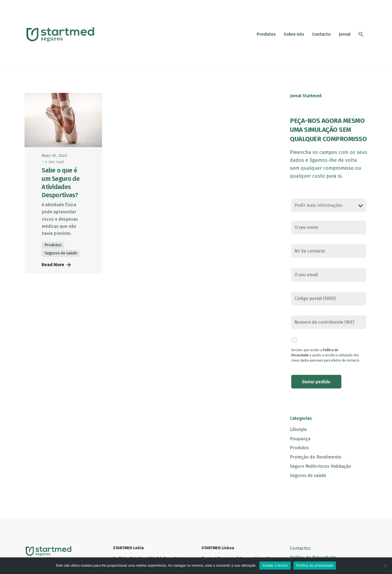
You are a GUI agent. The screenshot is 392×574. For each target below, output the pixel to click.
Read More (57, 265)
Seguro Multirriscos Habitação (321, 466)
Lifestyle (298, 429)
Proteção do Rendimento (316, 457)
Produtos (53, 245)
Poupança (300, 439)
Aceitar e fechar (275, 565)
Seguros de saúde (61, 253)
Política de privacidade (315, 565)
